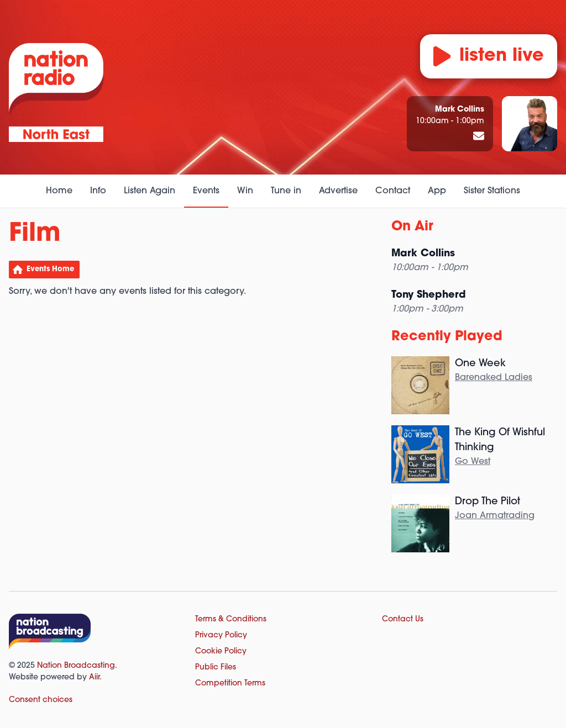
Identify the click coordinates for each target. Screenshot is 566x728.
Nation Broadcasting (76, 666)
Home (59, 191)
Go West (473, 462)
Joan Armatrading (495, 516)
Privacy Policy (221, 635)
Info (98, 191)
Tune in (286, 191)
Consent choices (41, 700)
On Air (412, 227)
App (437, 191)
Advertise (338, 191)
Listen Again (150, 191)
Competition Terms (230, 684)
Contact (393, 191)
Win (245, 191)
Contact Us (403, 619)
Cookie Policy (221, 651)
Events (206, 191)
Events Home (50, 269)
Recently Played (447, 337)
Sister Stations (492, 191)
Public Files (216, 668)
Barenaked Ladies (494, 378)
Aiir (94, 677)
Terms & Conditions (231, 619)
